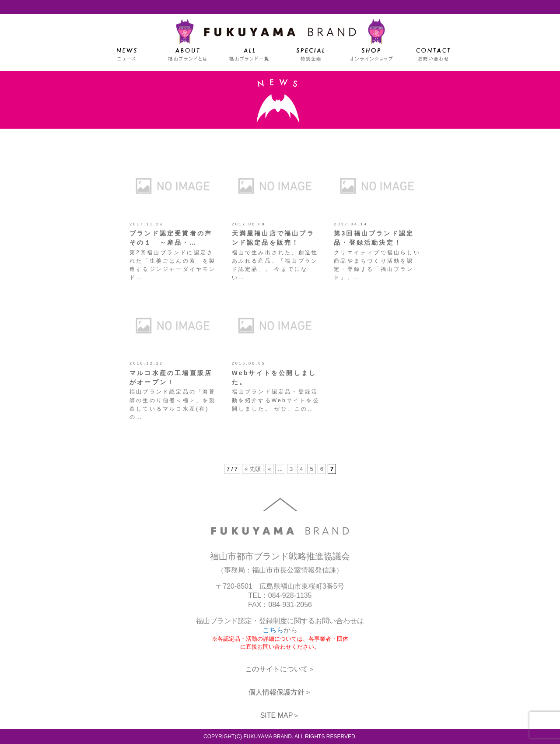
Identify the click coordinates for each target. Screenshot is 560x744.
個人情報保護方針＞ (280, 692)
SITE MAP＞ (280, 715)
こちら (273, 630)
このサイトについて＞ (280, 669)
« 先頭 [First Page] (253, 469)
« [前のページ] (269, 469)
